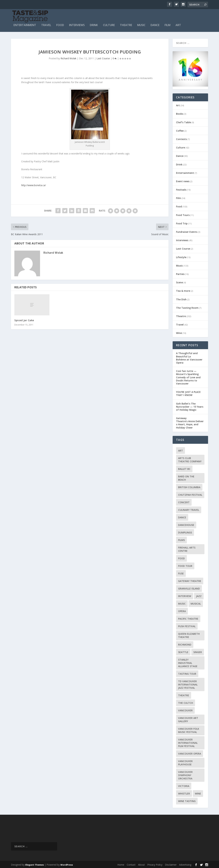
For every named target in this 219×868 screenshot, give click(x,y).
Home (121, 864)
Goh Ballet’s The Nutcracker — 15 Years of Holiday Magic (190, 406)
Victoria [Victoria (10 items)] (184, 785)
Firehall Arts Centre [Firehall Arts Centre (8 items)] (187, 548)
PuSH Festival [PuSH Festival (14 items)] (187, 625)
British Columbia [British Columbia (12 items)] (189, 486)
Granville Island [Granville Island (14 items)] (189, 588)
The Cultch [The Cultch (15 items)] (186, 702)
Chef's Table (183, 121)
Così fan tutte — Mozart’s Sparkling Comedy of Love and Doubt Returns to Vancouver (188, 377)
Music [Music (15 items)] (182, 603)
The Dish (181, 299)
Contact (131, 864)
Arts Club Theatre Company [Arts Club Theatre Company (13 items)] (190, 459)
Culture (109, 24)
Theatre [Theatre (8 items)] (184, 694)
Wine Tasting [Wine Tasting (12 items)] (187, 800)
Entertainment (25, 24)
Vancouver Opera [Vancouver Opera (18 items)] (190, 753)
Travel (46, 24)
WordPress (67, 864)
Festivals (181, 189)
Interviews (77, 24)
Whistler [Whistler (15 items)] (184, 793)
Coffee (180, 130)
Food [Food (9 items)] (181, 557)
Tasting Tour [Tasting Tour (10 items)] (187, 673)
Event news (183, 180)
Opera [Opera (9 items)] (182, 610)
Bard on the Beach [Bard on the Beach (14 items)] (186, 477)
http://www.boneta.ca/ (34, 184)
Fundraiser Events (187, 231)
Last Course (103, 58)
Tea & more (183, 290)
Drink (94, 24)
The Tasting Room (187, 307)
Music (141, 24)
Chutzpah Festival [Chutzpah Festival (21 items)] (190, 494)
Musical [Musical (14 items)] (196, 603)
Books (180, 113)
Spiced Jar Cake (24, 320)
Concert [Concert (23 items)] (184, 501)
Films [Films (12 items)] (181, 539)
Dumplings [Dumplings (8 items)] (185, 532)
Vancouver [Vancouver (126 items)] (185, 710)
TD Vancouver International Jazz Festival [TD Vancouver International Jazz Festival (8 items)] (188, 684)
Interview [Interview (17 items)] (185, 595)
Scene (179, 282)
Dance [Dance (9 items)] (182, 517)
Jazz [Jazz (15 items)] (199, 595)
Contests (181, 138)
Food (60, 24)
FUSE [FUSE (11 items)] (181, 573)
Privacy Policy (155, 864)
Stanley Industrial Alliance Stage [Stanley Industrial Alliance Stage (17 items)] (188, 662)
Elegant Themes (35, 864)
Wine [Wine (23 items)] (198, 793)
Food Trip (182, 223)
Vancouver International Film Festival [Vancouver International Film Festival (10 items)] (188, 742)
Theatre (126, 24)
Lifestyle (181, 256)
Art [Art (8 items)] (181, 450)
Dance (155, 24)
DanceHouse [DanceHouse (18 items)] (186, 524)
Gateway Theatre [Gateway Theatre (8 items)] (190, 580)
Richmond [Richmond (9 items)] (185, 644)
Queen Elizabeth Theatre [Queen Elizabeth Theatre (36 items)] (189, 635)
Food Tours (183, 214)
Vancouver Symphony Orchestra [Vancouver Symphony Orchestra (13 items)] (185, 774)
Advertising (185, 864)
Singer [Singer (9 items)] (198, 651)
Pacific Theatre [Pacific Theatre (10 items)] (188, 618)
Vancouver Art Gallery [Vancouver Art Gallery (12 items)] (188, 719)
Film (168, 24)
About (141, 864)
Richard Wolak (68, 58)
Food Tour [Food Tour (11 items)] (185, 565)
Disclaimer (171, 864)
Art (178, 24)
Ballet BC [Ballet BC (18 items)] (184, 468)
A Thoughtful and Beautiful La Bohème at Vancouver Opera (189, 357)
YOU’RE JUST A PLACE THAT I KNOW (188, 393)
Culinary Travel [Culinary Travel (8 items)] (189, 509)
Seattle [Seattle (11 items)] (183, 651)
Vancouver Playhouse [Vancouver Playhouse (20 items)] (185, 762)
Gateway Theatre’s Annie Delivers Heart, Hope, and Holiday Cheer (190, 422)
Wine (179, 332)
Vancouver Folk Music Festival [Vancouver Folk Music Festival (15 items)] (189, 730)
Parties (180, 273)
